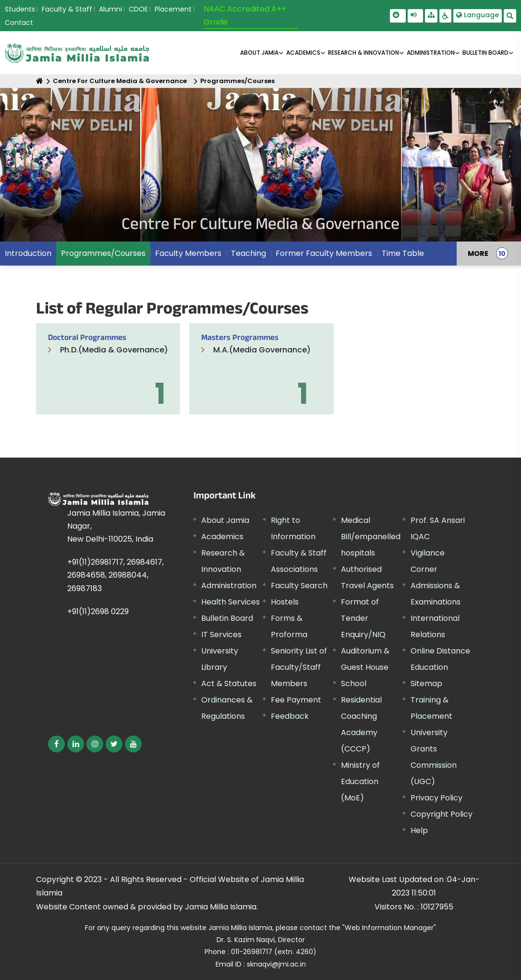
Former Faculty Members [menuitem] (324, 253)
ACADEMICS (303, 53)
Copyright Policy (442, 814)
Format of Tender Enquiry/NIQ (363, 618)
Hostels (285, 602)
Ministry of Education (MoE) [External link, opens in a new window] (360, 781)
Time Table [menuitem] (403, 253)
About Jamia (259, 53)
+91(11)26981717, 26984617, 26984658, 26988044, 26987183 (115, 575)
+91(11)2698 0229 (98, 611)
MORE (478, 254)
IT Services (221, 635)
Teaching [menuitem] (248, 253)
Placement (173, 9)
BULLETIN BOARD (485, 53)
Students (20, 9)
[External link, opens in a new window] (56, 744)
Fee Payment (296, 700)
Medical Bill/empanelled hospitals (371, 537)
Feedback (290, 716)
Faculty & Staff (67, 9)
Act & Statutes (229, 684)
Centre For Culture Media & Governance (120, 81)
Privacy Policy (436, 798)
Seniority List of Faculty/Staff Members (299, 667)
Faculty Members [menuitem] (188, 253)
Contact (19, 23)
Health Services (230, 602)
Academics (222, 537)
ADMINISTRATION (431, 53)
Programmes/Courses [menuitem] (103, 253)
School (354, 684)
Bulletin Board (227, 618)
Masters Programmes (240, 339)
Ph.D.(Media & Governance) (114, 350)
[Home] (40, 81)
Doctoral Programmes (87, 339)
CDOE (138, 9)
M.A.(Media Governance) (262, 350)
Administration (229, 586)
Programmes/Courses (237, 81)
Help (419, 830)
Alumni (110, 9)
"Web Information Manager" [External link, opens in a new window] (389, 928)
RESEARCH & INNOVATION (363, 53)
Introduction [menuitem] (28, 253)
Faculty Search (299, 586)
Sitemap (426, 684)
